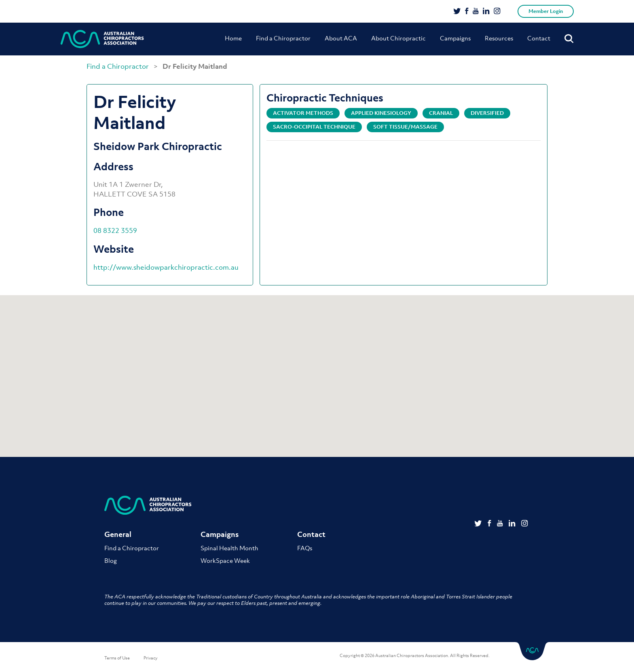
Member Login (546, 11)
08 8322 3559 (115, 230)
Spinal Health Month (229, 548)
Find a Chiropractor (283, 38)
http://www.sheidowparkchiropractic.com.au (166, 267)
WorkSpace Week (225, 560)
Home (233, 38)
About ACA (341, 38)
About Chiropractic (398, 38)
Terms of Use (117, 658)
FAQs (305, 548)
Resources (499, 38)
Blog (111, 560)
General (118, 535)
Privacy (151, 658)
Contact (539, 38)
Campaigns (455, 38)
